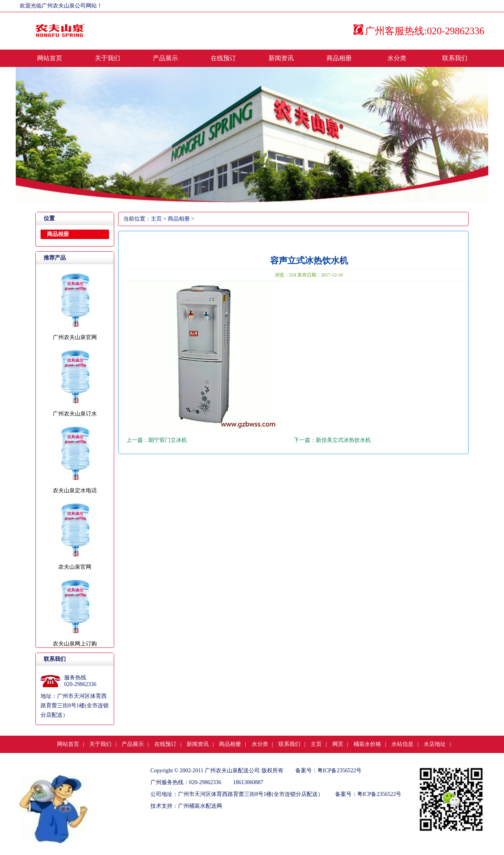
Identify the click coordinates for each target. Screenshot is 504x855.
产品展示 (165, 58)
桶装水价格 (367, 744)
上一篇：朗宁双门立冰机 (157, 440)
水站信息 (402, 744)
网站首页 (50, 58)
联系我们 (455, 58)
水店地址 (435, 744)
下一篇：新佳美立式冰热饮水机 (332, 440)
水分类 (397, 58)
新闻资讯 (281, 58)
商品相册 (339, 58)
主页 (156, 219)
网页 (338, 744)
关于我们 (107, 58)
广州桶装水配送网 (200, 806)
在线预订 (223, 58)
